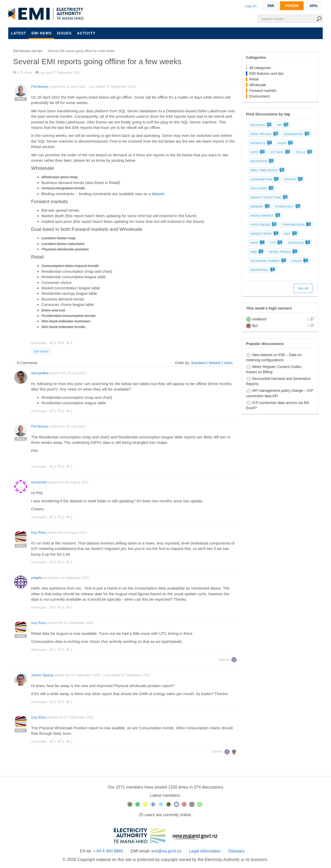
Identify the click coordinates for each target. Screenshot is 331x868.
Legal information (205, 851)
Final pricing (264, 134)
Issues (64, 33)
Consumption (264, 179)
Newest (215, 363)
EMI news (42, 33)
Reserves (298, 243)
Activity (86, 33)
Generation (296, 134)
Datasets (261, 143)
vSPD (257, 152)
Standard (198, 363)
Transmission (296, 225)
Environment (259, 96)
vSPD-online (263, 225)
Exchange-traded (268, 261)
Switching (261, 188)
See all (303, 288)
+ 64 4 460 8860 (108, 851)
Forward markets (263, 91)
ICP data (280, 152)
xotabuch (259, 319)
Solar (299, 261)
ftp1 (255, 326)
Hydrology (287, 207)
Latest (18, 33)
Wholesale (258, 85)
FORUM (292, 6)
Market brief (264, 234)
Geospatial (262, 270)
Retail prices (283, 252)
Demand (259, 207)
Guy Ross (38, 532)
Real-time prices (267, 170)
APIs (314, 6)
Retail (254, 79)
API (282, 125)
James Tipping (42, 675)
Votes (228, 363)
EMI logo (47, 14)
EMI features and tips (266, 73)
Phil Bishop (39, 87)
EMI (271, 6)
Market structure (269, 197)
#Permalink (39, 343)
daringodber (40, 373)
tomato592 (39, 482)
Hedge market (265, 216)
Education (262, 161)
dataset (158, 194)
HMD (256, 252)
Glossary (236, 851)
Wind (257, 243)
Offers (293, 179)
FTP (276, 243)
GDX (290, 234)
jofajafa (36, 578)
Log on (251, 6)
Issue (285, 143)
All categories (260, 68)
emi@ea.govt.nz (166, 851)
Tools (303, 152)
